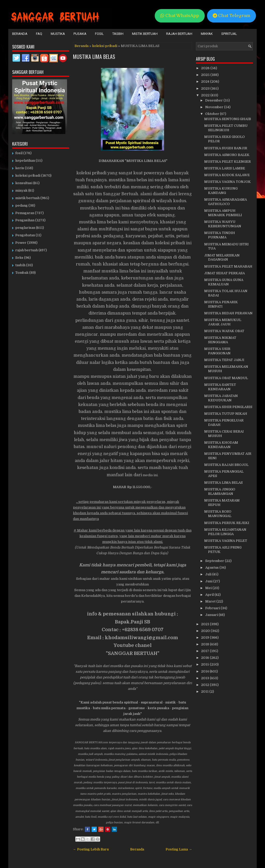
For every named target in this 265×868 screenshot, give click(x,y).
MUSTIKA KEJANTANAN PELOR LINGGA (225, 532)
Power (21, 243)
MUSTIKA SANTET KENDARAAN (220, 387)
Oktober (213, 114)
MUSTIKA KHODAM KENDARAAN (221, 445)
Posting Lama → (179, 849)
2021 (205, 624)
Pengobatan (25, 235)
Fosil (99, 34)
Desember (214, 100)
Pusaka (80, 34)
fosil (19, 153)
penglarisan (25, 228)
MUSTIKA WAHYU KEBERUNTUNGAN (223, 224)
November (215, 107)
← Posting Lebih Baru (91, 849)
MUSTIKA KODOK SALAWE (227, 175)
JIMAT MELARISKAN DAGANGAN (222, 257)
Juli (209, 574)
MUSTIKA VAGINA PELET (226, 541)
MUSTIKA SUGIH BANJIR (226, 148)
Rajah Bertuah (179, 34)
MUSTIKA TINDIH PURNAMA (220, 235)
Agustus (212, 568)
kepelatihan (25, 161)
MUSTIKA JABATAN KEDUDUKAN (221, 398)
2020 (206, 631)
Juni (209, 581)
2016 (205, 658)
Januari (212, 615)
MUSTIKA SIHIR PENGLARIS (228, 407)
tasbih (20, 265)
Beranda (20, 34)
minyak (21, 190)
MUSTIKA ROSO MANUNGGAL (218, 514)
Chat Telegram (231, 16)
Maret (211, 601)
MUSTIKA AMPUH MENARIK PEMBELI (223, 213)
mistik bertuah (27, 198)
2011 (205, 691)
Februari (213, 608)
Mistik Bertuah (145, 34)
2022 (206, 95)
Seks (19, 258)
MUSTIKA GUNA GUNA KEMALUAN (224, 282)
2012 (205, 685)
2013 (205, 678)
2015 (205, 664)
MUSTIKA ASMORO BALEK (227, 155)
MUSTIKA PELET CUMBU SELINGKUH (226, 128)
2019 (205, 638)
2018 (205, 644)
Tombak (22, 273)
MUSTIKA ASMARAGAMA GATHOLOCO (226, 202)
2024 (206, 81)
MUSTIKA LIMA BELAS (94, 57)
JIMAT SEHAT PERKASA (224, 273)
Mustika (58, 34)
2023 (206, 88)
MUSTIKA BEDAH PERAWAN (228, 313)
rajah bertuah (27, 250)
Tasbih (118, 34)
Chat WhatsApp (180, 16)
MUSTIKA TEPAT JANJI (224, 360)
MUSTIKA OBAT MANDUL (226, 378)
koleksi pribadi (105, 46)
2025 (206, 75)
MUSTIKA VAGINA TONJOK (227, 182)
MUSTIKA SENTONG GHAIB (228, 119)
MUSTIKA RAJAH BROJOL (226, 465)
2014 (205, 671)
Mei (209, 588)
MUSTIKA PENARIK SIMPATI (221, 304)
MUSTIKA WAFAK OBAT (224, 331)
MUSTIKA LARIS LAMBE (225, 168)
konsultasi (24, 183)
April (210, 595)
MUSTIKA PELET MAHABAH (228, 266)
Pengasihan (25, 220)
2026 (206, 68)
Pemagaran (25, 213)
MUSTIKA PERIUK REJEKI (227, 523)
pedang (21, 205)
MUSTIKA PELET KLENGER (227, 162)
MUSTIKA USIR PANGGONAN (217, 351)
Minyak (207, 34)
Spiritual (229, 34)
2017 (205, 651)
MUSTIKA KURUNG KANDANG (221, 191)
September (215, 561)
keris (20, 168)
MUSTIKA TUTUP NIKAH (226, 414)
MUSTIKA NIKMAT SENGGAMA (220, 340)
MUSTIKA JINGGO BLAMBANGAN (220, 491)
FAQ (39, 34)
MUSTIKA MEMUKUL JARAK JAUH (223, 322)
